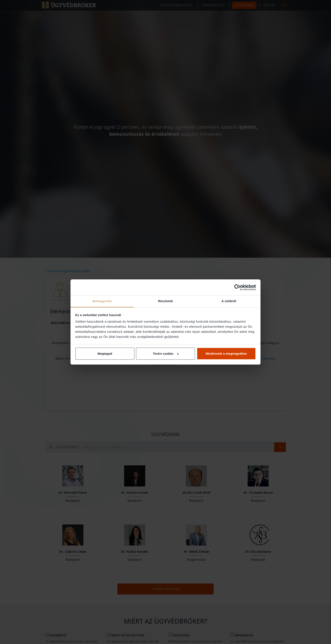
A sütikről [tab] (229, 301)
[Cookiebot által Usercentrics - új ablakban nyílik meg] (237, 287)
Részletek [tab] (165, 301)
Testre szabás (166, 354)
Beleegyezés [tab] (102, 301)
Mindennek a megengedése (226, 354)
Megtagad (105, 354)
